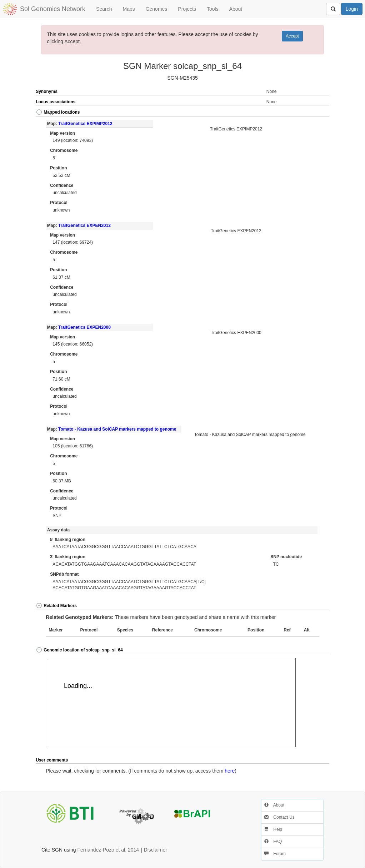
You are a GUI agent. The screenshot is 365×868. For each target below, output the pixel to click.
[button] (315, 113)
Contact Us (279, 817)
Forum (275, 854)
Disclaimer (156, 850)
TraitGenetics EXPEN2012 (84, 225)
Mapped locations (58, 112)
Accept (292, 36)
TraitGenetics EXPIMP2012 (85, 124)
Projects (187, 9)
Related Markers (56, 606)
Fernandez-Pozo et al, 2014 (108, 850)
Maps (129, 9)
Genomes (157, 9)
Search (104, 9)
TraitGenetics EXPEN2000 (84, 327)
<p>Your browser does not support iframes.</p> (171, 703)
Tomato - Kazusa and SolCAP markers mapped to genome (117, 429)
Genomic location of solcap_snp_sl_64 (79, 650)
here (230, 771)
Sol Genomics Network (53, 9)
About (236, 9)
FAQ (273, 842)
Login (352, 9)
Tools (213, 9)
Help (273, 829)
